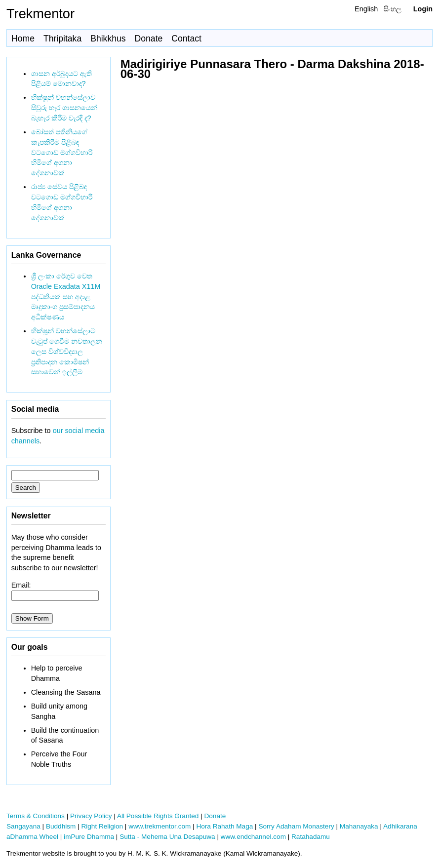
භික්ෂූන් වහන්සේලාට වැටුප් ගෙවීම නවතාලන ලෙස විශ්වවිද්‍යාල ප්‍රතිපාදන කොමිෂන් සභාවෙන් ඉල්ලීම (67, 351)
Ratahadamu (311, 837)
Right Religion (102, 826)
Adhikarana (400, 826)
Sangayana (23, 826)
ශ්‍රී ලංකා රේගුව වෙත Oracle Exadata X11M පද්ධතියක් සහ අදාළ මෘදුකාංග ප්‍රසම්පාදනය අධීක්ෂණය (66, 296)
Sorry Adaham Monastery (296, 826)
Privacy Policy (91, 816)
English (366, 9)
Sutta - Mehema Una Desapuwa (167, 837)
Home (23, 39)
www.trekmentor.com (160, 826)
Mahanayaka (359, 826)
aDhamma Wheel (32, 837)
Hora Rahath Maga (224, 826)
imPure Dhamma (89, 837)
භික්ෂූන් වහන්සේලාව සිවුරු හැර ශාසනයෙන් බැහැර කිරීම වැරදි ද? (64, 108)
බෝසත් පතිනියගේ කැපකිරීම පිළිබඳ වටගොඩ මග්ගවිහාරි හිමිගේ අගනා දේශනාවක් (62, 152)
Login (423, 9)
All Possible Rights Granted (158, 816)
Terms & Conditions (36, 816)
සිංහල (393, 9)
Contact (186, 39)
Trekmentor (40, 14)
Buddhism (61, 826)
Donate (149, 39)
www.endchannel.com (253, 837)
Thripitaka (62, 39)
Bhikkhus (108, 39)
